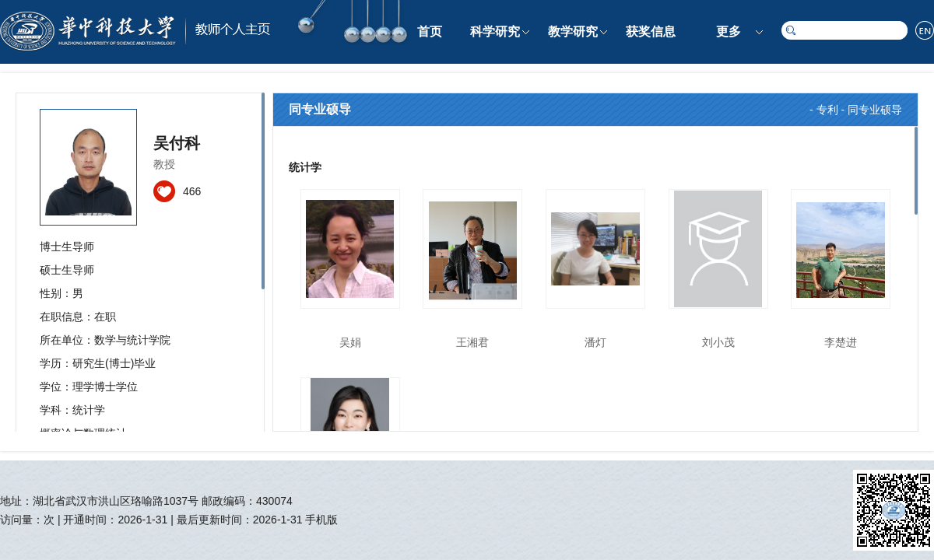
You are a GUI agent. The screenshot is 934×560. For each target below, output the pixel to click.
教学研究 (573, 31)
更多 (729, 31)
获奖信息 (651, 31)
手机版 (321, 520)
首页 (430, 31)
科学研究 (495, 31)
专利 (827, 110)
